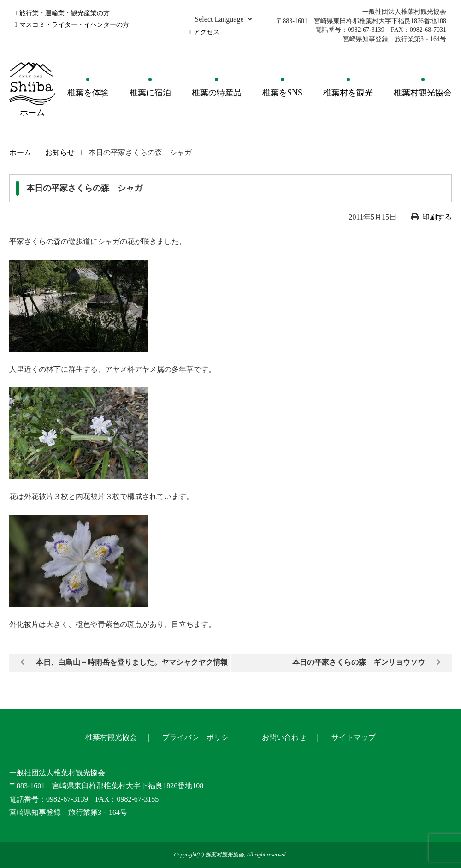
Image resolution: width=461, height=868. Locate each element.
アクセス (207, 32)
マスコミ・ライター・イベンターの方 (74, 25)
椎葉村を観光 (348, 93)
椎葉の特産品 (217, 93)
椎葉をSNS (282, 93)
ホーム (20, 152)
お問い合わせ (284, 737)
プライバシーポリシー (199, 737)
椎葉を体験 (88, 93)
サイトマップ (354, 737)
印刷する (437, 217)
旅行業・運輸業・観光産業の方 (65, 13)
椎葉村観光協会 (423, 93)
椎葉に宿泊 (150, 93)
